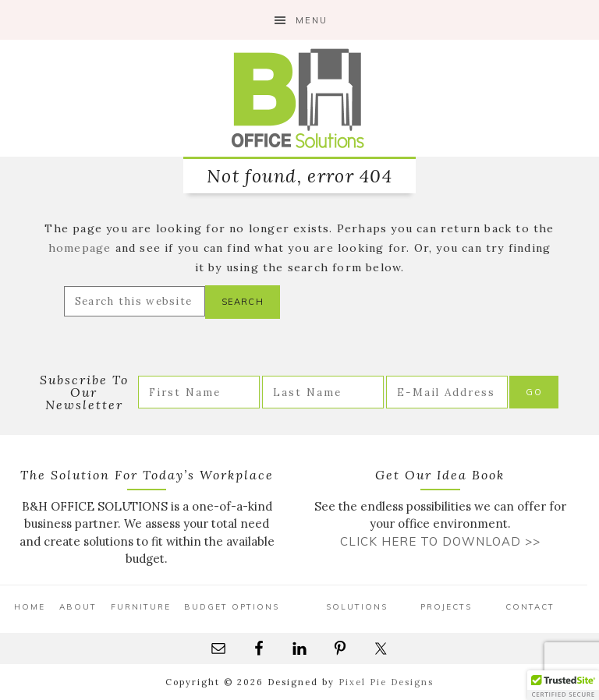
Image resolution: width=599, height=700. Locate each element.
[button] (563, 685)
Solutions (357, 607)
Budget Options (232, 607)
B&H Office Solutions (299, 98)
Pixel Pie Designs (386, 682)
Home (30, 607)
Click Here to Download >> (440, 541)
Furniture (141, 607)
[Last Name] (323, 392)
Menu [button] (312, 20)
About (78, 607)
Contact (530, 607)
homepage (80, 248)
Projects (446, 607)
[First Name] (199, 392)
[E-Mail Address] (447, 392)
